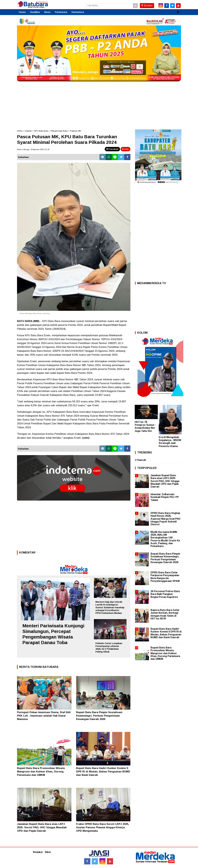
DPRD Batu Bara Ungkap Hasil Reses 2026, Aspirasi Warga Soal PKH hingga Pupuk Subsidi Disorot (165, 519)
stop (126, 149)
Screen (147, 5)
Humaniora (78, 12)
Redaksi (38, 852)
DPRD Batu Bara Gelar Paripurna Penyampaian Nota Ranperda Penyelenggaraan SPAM (165, 577)
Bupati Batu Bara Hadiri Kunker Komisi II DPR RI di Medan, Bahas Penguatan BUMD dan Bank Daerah (103, 772)
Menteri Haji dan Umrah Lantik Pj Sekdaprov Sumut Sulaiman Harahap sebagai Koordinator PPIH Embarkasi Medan (110, 607)
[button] (178, 11)
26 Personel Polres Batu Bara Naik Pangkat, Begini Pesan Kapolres (165, 594)
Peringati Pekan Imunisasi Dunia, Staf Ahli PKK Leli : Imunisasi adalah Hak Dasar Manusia (44, 716)
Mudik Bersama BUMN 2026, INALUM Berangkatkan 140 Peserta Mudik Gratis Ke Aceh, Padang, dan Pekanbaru (165, 539)
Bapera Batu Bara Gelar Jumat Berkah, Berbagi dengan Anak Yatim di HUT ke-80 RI (165, 614)
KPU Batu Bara (41, 131)
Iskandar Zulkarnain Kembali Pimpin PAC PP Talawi (165, 497)
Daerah (28, 131)
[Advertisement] (99, 105)
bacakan (112, 149)
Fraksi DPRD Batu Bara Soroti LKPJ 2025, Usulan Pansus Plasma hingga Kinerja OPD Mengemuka (103, 827)
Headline (35, 12)
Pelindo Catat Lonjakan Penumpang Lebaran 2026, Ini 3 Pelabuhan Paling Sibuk (109, 647)
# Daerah (141, 460)
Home (22, 12)
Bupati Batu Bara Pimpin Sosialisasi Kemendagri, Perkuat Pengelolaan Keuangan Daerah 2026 (99, 716)
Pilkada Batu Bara (59, 131)
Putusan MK (76, 131)
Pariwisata (61, 12)
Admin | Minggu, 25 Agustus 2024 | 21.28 (33, 149)
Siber (48, 852)
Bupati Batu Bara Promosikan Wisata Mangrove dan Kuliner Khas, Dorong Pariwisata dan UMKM (41, 772)
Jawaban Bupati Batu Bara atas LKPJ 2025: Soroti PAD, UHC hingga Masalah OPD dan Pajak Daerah (42, 827)
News (47, 12)
